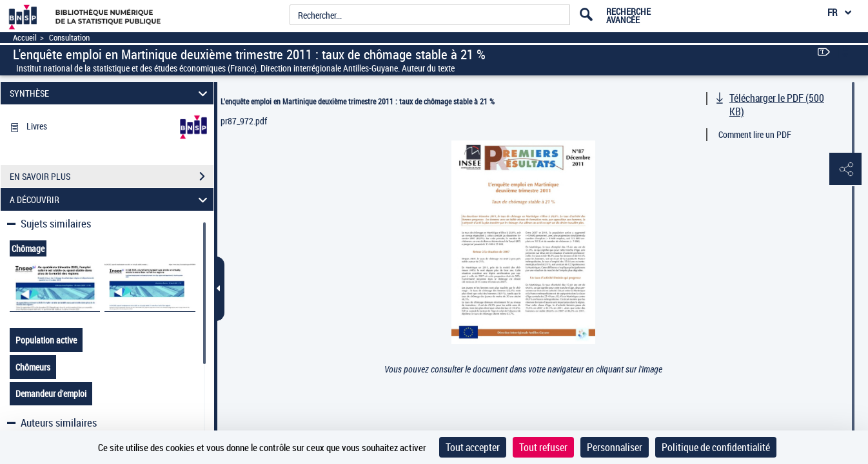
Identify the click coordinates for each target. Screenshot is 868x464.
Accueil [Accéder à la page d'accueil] (25, 38)
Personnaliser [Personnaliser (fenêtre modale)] (615, 447)
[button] (845, 169)
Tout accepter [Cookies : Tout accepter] (473, 447)
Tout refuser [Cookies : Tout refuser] (543, 447)
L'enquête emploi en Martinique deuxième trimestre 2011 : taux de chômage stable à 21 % (358, 101)
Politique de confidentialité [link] (716, 447)
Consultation (69, 38)
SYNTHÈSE (110, 93)
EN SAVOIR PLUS (112, 177)
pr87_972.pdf (244, 121)
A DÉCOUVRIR (110, 199)
